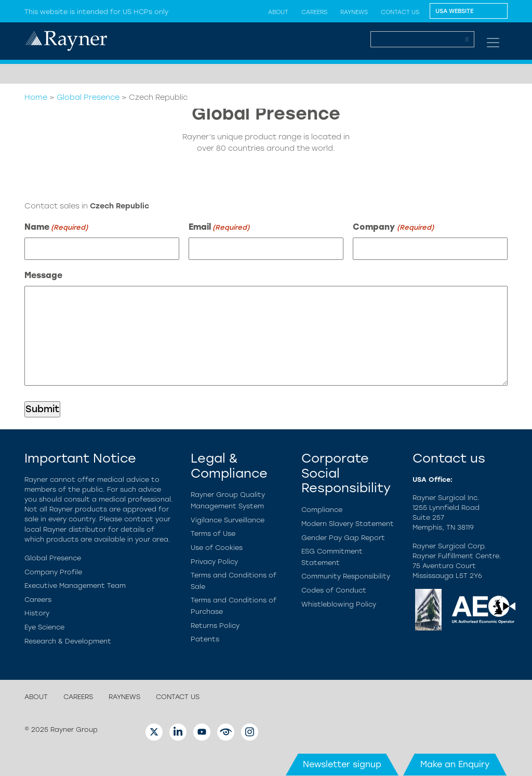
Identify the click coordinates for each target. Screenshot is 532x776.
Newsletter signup (342, 764)
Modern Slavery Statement (348, 524)
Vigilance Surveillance (228, 520)
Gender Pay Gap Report (343, 538)
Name (56, 227)
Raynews (354, 12)
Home (36, 97)
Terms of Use (213, 534)
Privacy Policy (214, 562)
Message (43, 275)
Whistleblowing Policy (339, 604)
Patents (205, 639)
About (278, 12)
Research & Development (68, 641)
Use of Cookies (217, 548)
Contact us (400, 12)
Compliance (322, 510)
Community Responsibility (346, 576)
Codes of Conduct (334, 590)
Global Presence (88, 97)
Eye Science (44, 627)
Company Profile (53, 572)
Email (219, 227)
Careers (314, 12)
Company (393, 227)
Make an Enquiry (455, 764)
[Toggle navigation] (493, 43)
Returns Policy (215, 626)
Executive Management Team (75, 586)
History (37, 613)
